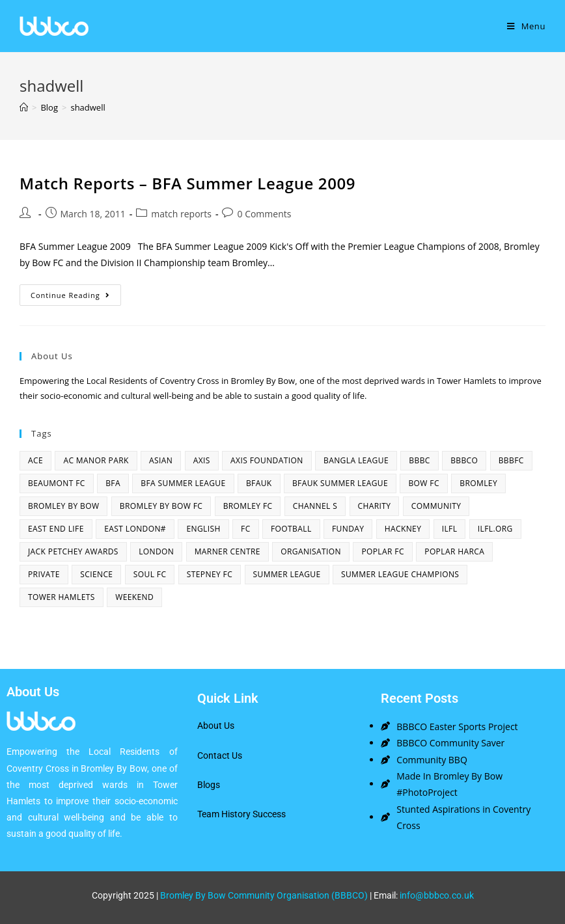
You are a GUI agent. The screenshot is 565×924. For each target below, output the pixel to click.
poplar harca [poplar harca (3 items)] (454, 551)
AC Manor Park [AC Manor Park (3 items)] (96, 460)
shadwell (88, 107)
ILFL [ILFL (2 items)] (450, 529)
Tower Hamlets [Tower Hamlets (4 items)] (62, 597)
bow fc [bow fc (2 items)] (423, 483)
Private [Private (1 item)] (44, 574)
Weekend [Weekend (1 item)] (134, 597)
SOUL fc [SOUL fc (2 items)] (150, 574)
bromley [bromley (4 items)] (478, 483)
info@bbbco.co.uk (437, 895)
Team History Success (241, 814)
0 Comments (264, 214)
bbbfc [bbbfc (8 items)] (511, 460)
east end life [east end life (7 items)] (56, 529)
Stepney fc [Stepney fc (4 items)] (210, 574)
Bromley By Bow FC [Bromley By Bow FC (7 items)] (161, 506)
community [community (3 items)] (436, 506)
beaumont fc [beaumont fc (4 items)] (57, 483)
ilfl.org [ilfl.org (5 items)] (495, 529)
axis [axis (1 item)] (202, 460)
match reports (181, 214)
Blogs (209, 785)
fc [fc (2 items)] (246, 529)
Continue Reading (76, 292)
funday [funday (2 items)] (348, 529)
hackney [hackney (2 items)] (403, 529)
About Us (216, 726)
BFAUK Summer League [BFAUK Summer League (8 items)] (340, 483)
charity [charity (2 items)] (375, 506)
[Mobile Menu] (526, 26)
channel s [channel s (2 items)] (315, 506)
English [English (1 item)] (203, 529)
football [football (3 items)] (291, 529)
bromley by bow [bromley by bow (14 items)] (63, 506)
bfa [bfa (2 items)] (113, 483)
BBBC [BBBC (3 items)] (419, 460)
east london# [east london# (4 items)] (135, 529)
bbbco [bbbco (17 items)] (464, 460)
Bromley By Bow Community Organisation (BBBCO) (264, 895)
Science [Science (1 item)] (96, 574)
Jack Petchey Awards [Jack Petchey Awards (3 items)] (73, 551)
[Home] (24, 107)
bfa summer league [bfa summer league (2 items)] (183, 483)
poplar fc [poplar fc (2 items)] (383, 551)
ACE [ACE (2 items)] (35, 460)
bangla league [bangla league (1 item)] (356, 460)
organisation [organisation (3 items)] (311, 551)
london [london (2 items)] (156, 551)
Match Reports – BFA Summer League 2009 (187, 183)
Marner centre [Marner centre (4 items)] (227, 551)
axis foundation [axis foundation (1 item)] (267, 460)
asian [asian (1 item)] (161, 460)
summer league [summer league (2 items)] (287, 574)
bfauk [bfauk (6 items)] (259, 483)
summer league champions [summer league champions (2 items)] (400, 574)
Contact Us (220, 755)
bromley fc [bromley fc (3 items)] (248, 506)
